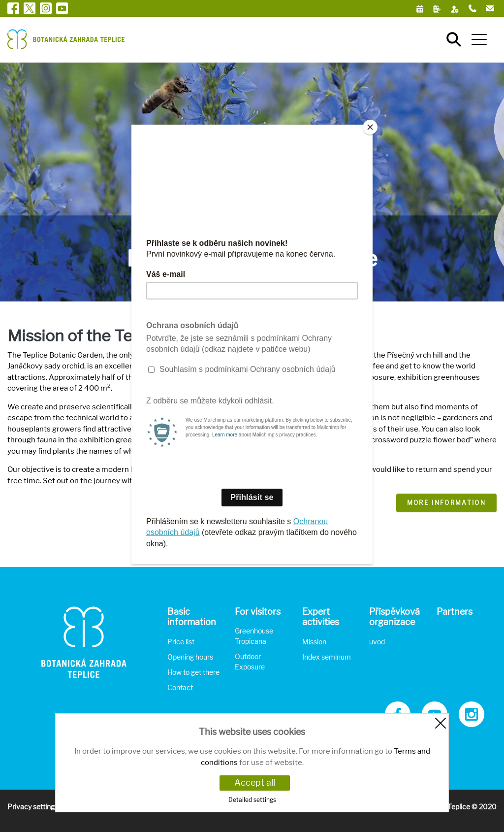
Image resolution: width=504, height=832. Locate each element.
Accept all (255, 782)
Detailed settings (252, 800)
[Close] (370, 127)
